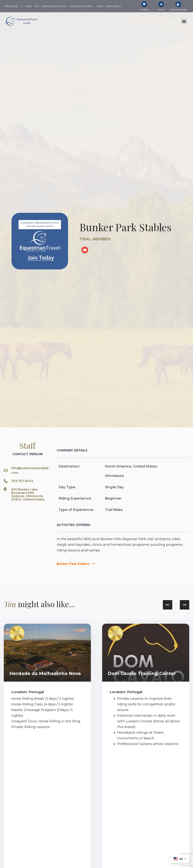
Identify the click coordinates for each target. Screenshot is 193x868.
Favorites (144, 10)
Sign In (161, 10)
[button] (184, 21)
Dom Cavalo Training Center (142, 673)
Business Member (178, 10)
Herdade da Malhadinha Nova (45, 673)
